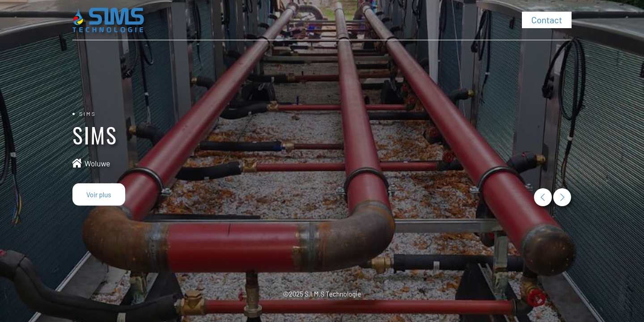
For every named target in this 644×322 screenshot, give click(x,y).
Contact (547, 20)
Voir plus (99, 195)
